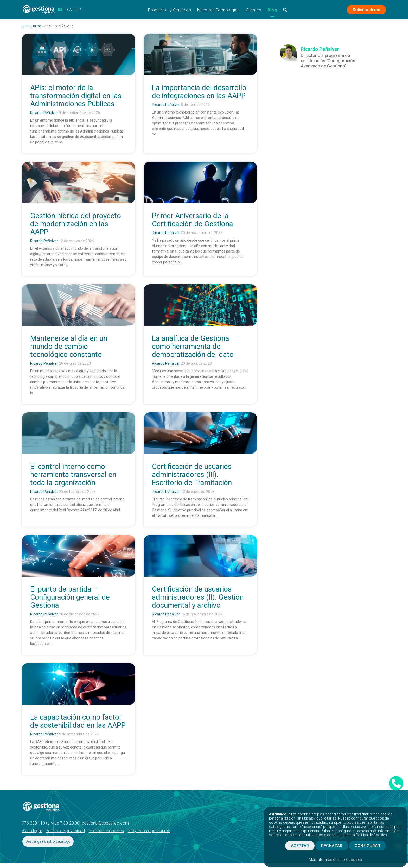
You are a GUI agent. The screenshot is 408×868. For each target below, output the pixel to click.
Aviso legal (32, 831)
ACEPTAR (300, 846)
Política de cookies (106, 831)
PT (81, 10)
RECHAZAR (332, 846)
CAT (71, 10)
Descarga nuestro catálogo (48, 841)
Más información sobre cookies (335, 860)
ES (60, 10)
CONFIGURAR (367, 846)
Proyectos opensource (149, 831)
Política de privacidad (65, 831)
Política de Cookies (371, 835)
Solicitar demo (366, 10)
